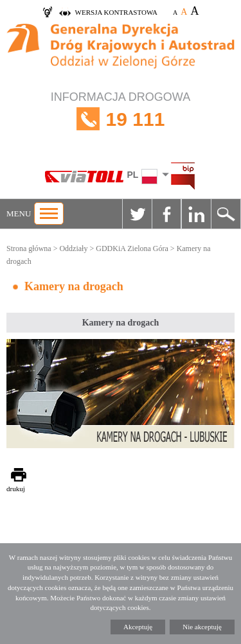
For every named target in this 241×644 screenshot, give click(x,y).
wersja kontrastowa (116, 12)
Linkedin (196, 214)
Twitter (137, 214)
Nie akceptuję (202, 627)
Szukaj (226, 214)
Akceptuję (138, 627)
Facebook (166, 214)
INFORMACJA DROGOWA (121, 119)
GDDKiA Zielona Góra (132, 248)
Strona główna (29, 248)
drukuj (16, 489)
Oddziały (73, 248)
